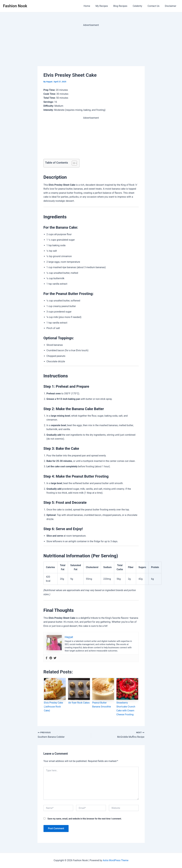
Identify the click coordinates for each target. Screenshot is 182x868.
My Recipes (105, 6)
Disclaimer (171, 6)
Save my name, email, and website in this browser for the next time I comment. (85, 819)
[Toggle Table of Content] (73, 163)
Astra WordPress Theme (116, 860)
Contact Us (154, 6)
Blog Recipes (122, 6)
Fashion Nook (15, 6)
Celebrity (139, 6)
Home (90, 6)
